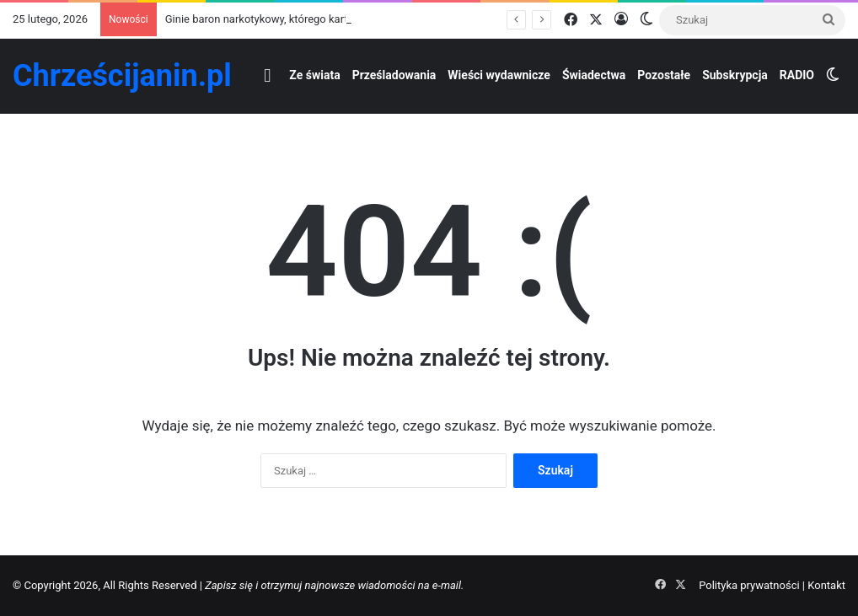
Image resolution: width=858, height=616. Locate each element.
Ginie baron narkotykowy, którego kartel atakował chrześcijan (314, 19)
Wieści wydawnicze (499, 75)
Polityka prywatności (749, 585)
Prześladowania (394, 75)
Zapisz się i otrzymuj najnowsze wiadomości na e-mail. (334, 585)
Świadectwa (594, 75)
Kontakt (826, 585)
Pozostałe (664, 75)
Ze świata (314, 75)
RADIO (797, 75)
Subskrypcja (735, 75)
